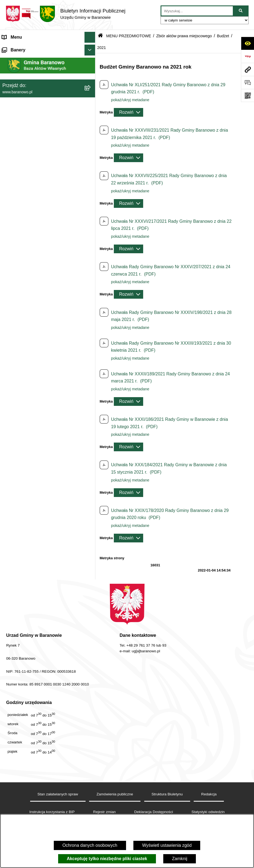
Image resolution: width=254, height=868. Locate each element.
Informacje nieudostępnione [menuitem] (29, 362)
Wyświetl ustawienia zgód (167, 845)
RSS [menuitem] (7, 395)
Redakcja (209, 794)
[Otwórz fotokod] (247, 95)
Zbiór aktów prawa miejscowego (184, 36)
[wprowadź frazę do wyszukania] (197, 11)
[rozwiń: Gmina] (91, 205)
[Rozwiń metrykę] (128, 112)
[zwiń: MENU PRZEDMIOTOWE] (91, 191)
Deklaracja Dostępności (154, 812)
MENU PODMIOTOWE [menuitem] (24, 48)
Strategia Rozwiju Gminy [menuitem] (26, 373)
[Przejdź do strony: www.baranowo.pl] (247, 69)
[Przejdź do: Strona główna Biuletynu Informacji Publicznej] (100, 36)
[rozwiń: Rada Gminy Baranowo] (91, 219)
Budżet (223, 36)
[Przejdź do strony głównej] (65, 14)
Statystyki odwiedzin (208, 812)
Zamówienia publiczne (115, 794)
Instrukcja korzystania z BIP (52, 812)
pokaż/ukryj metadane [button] (130, 100)
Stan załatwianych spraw (58, 794)
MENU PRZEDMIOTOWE (129, 36)
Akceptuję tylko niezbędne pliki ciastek (107, 859)
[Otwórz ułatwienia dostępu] (247, 43)
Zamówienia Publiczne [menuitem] (24, 405)
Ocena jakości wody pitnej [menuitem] (27, 384)
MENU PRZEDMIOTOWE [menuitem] (27, 191)
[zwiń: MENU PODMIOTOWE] (91, 48)
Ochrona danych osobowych (90, 845)
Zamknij (180, 859)
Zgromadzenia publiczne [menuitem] (26, 416)
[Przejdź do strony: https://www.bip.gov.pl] (247, 56)
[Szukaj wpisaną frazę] (241, 11)
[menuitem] (48, 62)
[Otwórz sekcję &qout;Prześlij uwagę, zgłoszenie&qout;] (247, 82)
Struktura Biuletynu (167, 794)
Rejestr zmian (104, 812)
